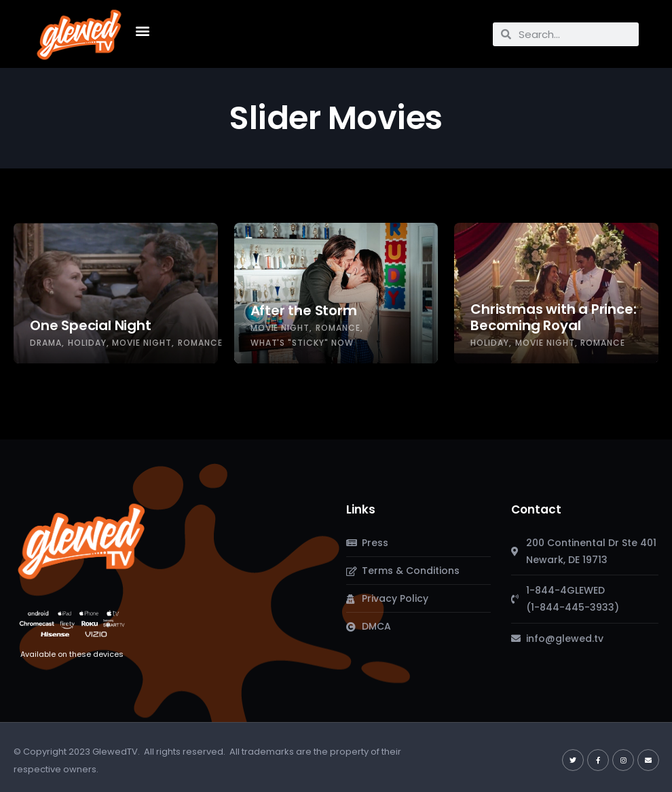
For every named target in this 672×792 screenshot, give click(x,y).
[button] (142, 31)
